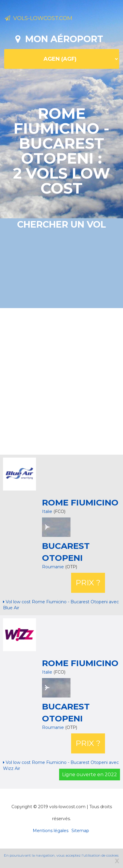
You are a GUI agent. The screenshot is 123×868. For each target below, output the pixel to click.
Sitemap (80, 831)
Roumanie (54, 567)
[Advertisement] (56, 381)
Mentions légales (51, 831)
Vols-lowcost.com (39, 18)
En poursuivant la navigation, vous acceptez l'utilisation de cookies (61, 855)
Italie (47, 511)
